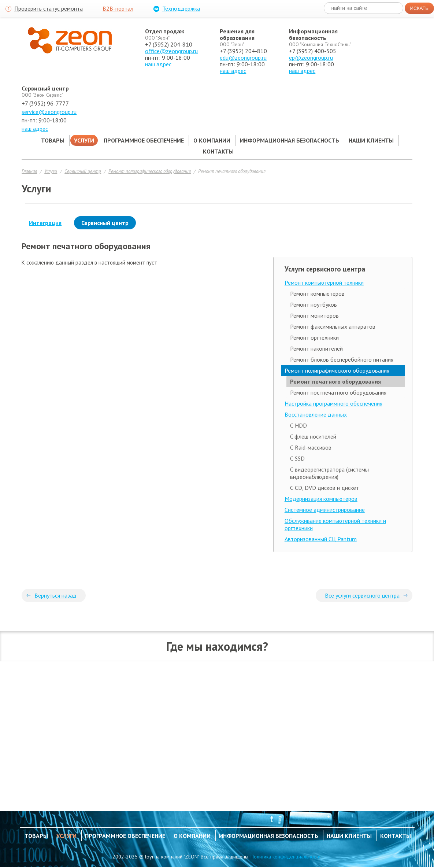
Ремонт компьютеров (317, 293)
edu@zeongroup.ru (243, 58)
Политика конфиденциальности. (286, 857)
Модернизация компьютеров (321, 499)
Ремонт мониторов (314, 315)
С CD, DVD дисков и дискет (324, 488)
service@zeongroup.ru (49, 112)
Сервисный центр (83, 171)
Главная (29, 171)
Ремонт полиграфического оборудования (150, 171)
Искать (419, 8)
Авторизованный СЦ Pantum (321, 539)
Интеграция (45, 223)
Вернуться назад (55, 595)
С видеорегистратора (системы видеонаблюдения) (329, 473)
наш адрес (158, 64)
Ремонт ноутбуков (314, 304)
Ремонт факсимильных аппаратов (333, 326)
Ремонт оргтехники (314, 337)
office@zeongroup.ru (171, 51)
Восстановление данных (316, 414)
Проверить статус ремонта (43, 9)
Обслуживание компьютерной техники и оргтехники (335, 524)
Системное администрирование (325, 510)
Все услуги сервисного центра (362, 595)
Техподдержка (176, 9)
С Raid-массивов (311, 447)
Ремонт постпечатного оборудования (338, 392)
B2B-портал (118, 8)
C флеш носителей (313, 436)
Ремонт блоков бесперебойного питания (342, 359)
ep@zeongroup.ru (311, 58)
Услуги (51, 171)
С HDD (298, 425)
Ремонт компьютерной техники (324, 282)
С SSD (297, 458)
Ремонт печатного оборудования (232, 171)
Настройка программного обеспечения (333, 403)
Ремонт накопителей (316, 348)
